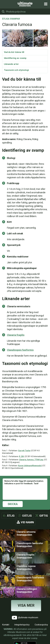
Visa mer (26, 605)
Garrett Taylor (24, 451)
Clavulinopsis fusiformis (20, 350)
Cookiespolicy (41, 625)
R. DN (21, 456)
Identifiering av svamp (15, 58)
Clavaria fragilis (16, 335)
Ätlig (11, 516)
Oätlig (27, 516)
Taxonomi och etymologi (16, 70)
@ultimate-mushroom (25, 618)
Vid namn (27, 522)
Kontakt (6, 625)
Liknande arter (11, 64)
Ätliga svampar (11, 19)
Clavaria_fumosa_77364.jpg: (31, 460)
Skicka (13, 504)
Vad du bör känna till (14, 52)
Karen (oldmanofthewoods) (30, 466)
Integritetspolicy (22, 625)
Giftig (44, 516)
